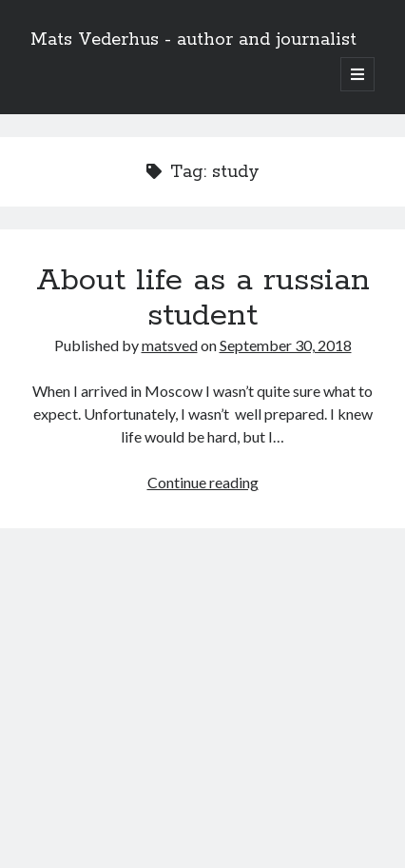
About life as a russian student (203, 298)
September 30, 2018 (286, 345)
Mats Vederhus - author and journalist (193, 40)
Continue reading (203, 482)
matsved (170, 345)
